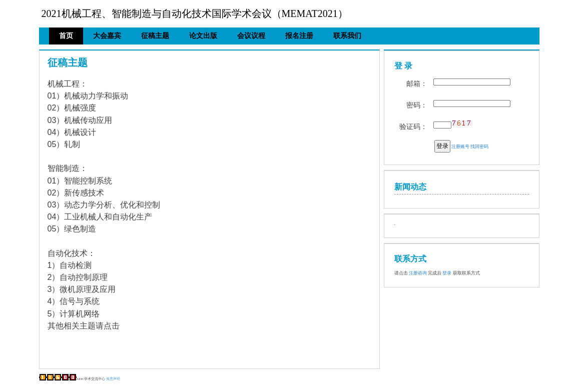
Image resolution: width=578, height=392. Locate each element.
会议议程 (251, 36)
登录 (442, 146)
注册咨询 (418, 273)
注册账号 (460, 146)
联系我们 (347, 36)
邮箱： (417, 84)
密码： (417, 105)
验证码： (413, 127)
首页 (66, 36)
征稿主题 (155, 36)
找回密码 (479, 146)
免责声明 (113, 379)
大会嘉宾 (107, 36)
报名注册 (299, 36)
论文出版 (203, 36)
